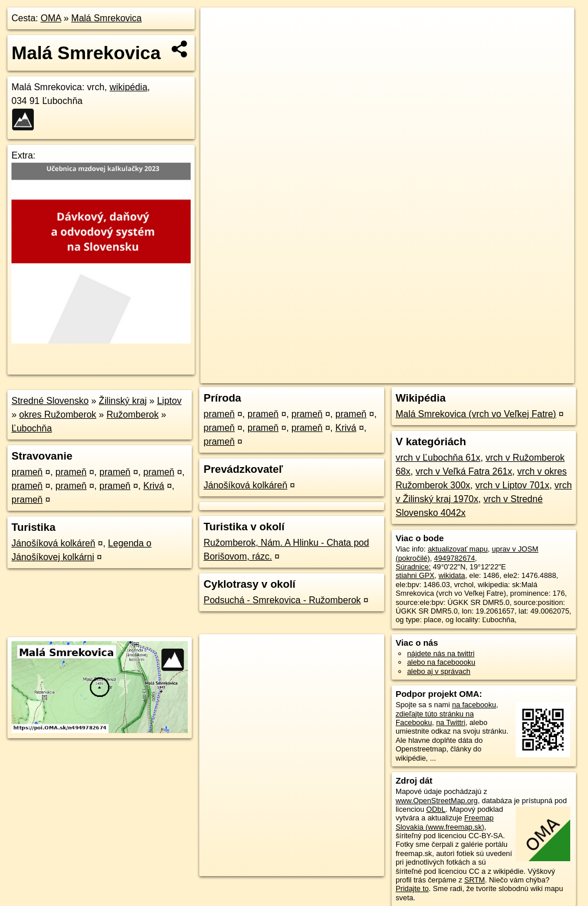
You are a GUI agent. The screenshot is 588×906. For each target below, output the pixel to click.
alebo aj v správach (439, 671)
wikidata (452, 575)
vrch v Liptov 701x (512, 485)
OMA (51, 18)
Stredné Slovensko (50, 401)
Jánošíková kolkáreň (53, 543)
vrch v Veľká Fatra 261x (464, 471)
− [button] (220, 45)
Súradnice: (413, 567)
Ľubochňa (32, 428)
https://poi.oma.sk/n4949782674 (522, 375)
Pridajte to (412, 888)
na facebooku (474, 705)
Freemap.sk (435, 375)
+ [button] (220, 27)
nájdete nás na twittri (441, 654)
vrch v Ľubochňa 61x (438, 458)
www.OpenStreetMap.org (437, 801)
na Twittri (450, 722)
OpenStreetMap (376, 375)
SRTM (474, 880)
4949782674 (454, 558)
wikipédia (129, 87)
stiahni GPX (415, 575)
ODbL (436, 809)
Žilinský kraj (123, 401)
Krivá (154, 486)
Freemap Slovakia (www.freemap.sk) (445, 822)
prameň (27, 472)
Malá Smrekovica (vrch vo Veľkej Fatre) (476, 414)
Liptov (169, 401)
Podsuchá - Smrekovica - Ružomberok (282, 600)
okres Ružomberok (57, 415)
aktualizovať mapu (458, 549)
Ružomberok (132, 415)
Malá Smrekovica (107, 18)
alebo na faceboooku (441, 662)
